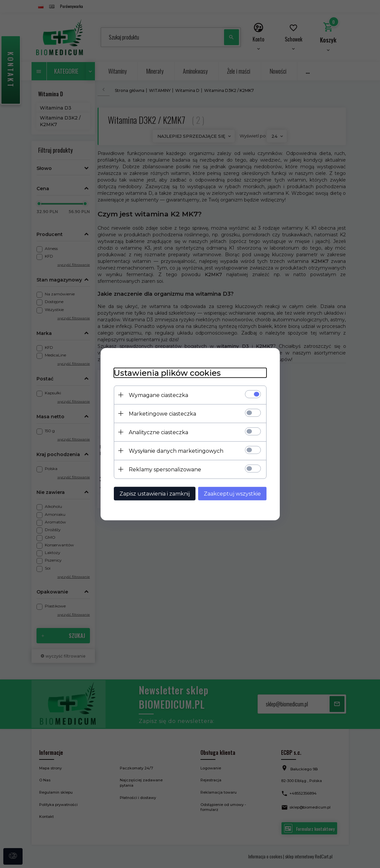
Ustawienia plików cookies (167, 373)
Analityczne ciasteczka (158, 432)
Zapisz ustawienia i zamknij (155, 493)
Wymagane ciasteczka (158, 395)
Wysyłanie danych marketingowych (176, 451)
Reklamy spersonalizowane (165, 469)
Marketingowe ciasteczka (162, 413)
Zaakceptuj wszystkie (232, 493)
